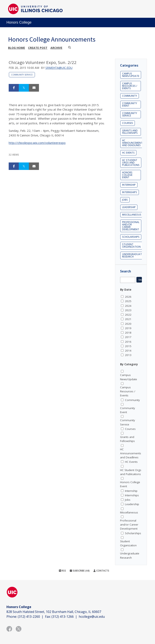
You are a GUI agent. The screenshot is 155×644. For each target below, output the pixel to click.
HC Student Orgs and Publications (131, 163)
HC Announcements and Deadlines (133, 143)
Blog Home (17, 48)
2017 (128, 337)
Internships (130, 192)
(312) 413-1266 (63, 617)
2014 (128, 351)
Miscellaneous (132, 215)
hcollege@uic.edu (92, 617)
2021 (128, 319)
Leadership (129, 207)
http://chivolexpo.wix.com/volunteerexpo (37, 143)
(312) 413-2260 (29, 617)
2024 (128, 306)
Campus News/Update (131, 75)
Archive (56, 48)
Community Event (130, 104)
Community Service (22, 75)
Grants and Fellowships (130, 132)
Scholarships (131, 237)
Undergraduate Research (133, 255)
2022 (128, 315)
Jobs (125, 200)
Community (130, 96)
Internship (129, 185)
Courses (128, 123)
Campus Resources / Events (130, 86)
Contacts (101, 571)
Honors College (19, 22)
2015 (128, 346)
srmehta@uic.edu (59, 68)
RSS (62, 571)
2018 (128, 333)
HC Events (128, 153)
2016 (128, 342)
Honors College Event (127, 175)
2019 (128, 328)
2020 (128, 324)
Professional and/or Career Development (131, 226)
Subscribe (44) (80, 571)
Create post (38, 48)
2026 (128, 297)
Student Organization (131, 246)
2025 (128, 301)
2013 (128, 355)
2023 (128, 310)
